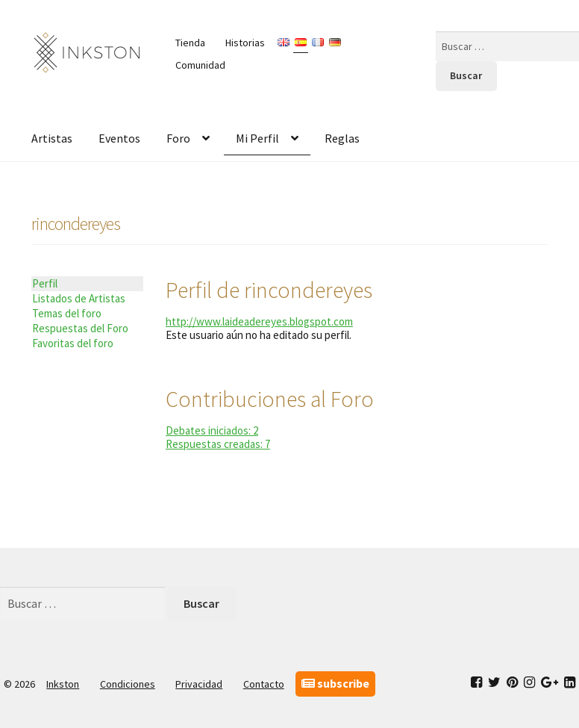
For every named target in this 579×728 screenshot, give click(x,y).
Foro (178, 138)
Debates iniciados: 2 (212, 430)
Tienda (190, 43)
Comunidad (200, 65)
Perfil (45, 283)
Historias (245, 43)
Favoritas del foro (73, 343)
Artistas (52, 138)
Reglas (342, 138)
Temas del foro (67, 313)
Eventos (119, 138)
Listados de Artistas (79, 298)
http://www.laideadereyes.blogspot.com (259, 321)
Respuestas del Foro (80, 328)
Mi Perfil (257, 138)
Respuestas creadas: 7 (218, 444)
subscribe (335, 683)
